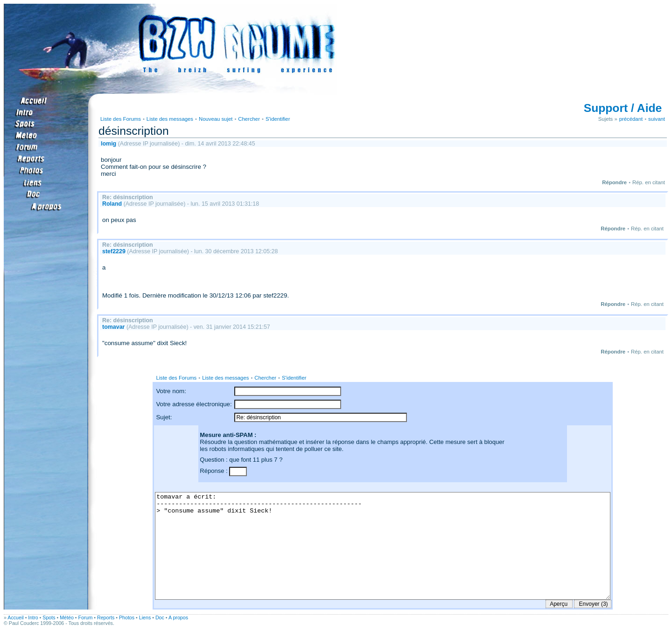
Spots (49, 617)
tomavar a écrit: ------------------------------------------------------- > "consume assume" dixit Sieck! (382, 546)
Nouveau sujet (216, 119)
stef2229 (114, 251)
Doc (160, 617)
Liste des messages (170, 119)
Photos (127, 617)
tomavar (113, 327)
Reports (106, 617)
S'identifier (278, 119)
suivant (657, 119)
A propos (178, 617)
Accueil (15, 617)
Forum (86, 617)
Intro (33, 617)
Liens (145, 617)
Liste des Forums (121, 119)
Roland (112, 204)
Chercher (249, 119)
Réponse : (214, 471)
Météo (67, 617)
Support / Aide (623, 108)
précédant (631, 119)
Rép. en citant (649, 182)
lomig (108, 144)
